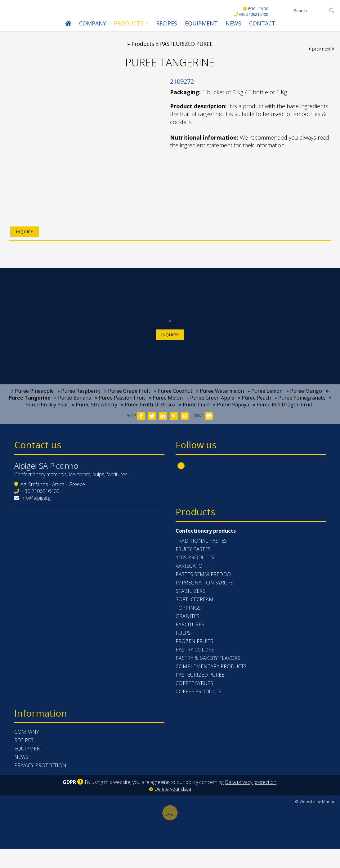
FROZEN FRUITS (195, 659)
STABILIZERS (191, 609)
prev (314, 53)
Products (131, 24)
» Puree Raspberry (79, 399)
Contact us (39, 454)
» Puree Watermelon (220, 399)
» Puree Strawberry (95, 413)
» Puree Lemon (265, 399)
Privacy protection (42, 785)
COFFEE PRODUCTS (199, 709)
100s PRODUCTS (195, 575)
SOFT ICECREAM (195, 617)
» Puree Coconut (173, 399)
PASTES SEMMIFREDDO (204, 592)
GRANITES (188, 634)
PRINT (204, 424)
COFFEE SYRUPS (195, 701)
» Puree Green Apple (210, 406)
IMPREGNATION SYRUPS (205, 600)
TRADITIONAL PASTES (202, 558)
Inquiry (170, 340)
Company (92, 24)
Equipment (201, 24)
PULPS (184, 651)
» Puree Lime (194, 413)
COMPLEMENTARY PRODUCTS (212, 684)
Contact (262, 24)
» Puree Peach (254, 406)
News (233, 24)
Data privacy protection (251, 802)
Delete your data (170, 808)
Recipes (166, 24)
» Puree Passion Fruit (120, 406)
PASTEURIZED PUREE (201, 692)
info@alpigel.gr (38, 508)
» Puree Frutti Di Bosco (148, 413)
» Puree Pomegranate (300, 406)
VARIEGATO (190, 584)
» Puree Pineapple (32, 399)
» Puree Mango (304, 399)
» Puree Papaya (231, 413)
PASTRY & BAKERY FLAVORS (209, 676)
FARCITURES (190, 642)
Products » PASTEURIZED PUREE (172, 47)
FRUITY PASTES (194, 567)
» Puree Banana (73, 406)
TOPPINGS (189, 625)
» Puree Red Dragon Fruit (283, 413)
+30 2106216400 (42, 501)
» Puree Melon (166, 406)
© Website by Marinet (316, 821)
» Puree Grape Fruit (127, 399)
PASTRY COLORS (196, 667)
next (328, 53)
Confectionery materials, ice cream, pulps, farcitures (72, 485)
